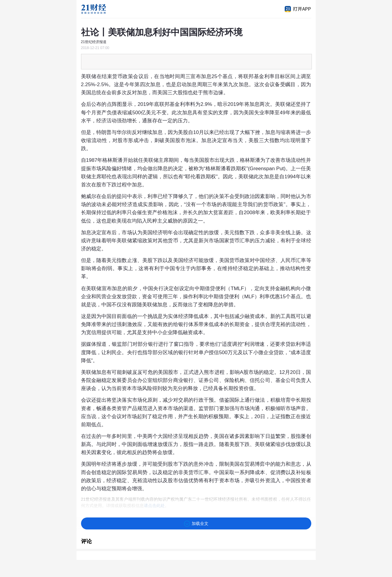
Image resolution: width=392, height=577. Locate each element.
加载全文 (196, 524)
